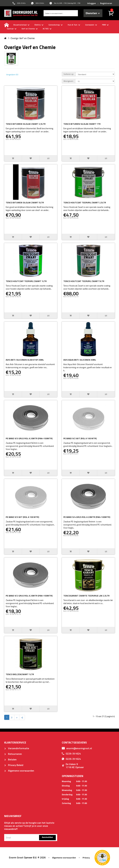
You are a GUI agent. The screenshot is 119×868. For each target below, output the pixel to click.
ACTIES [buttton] (47, 29)
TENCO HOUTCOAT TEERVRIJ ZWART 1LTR (26, 281)
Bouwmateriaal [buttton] (21, 25)
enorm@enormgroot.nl (77, 748)
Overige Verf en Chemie (23, 38)
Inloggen (92, 3)
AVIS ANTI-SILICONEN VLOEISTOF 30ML (25, 360)
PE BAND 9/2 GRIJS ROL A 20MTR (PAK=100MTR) (29, 596)
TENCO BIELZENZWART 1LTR (20, 674)
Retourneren (13, 754)
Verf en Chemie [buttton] (30, 29)
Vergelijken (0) (12, 75)
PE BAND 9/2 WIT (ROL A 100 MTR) (80, 438)
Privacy (86, 858)
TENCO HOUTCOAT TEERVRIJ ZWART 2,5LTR (85, 202)
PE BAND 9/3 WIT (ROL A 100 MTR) (22, 517)
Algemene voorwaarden (19, 771)
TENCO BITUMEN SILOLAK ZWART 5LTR (25, 202)
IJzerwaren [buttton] (91, 25)
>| (22, 717)
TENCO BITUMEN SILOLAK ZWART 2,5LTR (26, 124)
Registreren (106, 3)
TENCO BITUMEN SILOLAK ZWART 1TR (82, 124)
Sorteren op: (69, 74)
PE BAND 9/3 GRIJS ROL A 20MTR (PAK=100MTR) (29, 438)
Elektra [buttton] (39, 25)
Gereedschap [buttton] (56, 25)
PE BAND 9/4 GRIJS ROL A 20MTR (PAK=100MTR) (87, 517)
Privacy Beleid (14, 765)
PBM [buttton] (105, 25)
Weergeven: (69, 81)
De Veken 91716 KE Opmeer (73, 766)
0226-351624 (71, 754)
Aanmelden (47, 837)
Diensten (93, 13)
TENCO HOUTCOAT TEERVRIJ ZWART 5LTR (84, 281)
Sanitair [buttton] (12, 29)
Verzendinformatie (17, 748)
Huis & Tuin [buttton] (74, 25)
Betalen (10, 759)
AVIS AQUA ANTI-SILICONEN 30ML (80, 360)
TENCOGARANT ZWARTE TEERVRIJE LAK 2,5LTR (86, 596)
